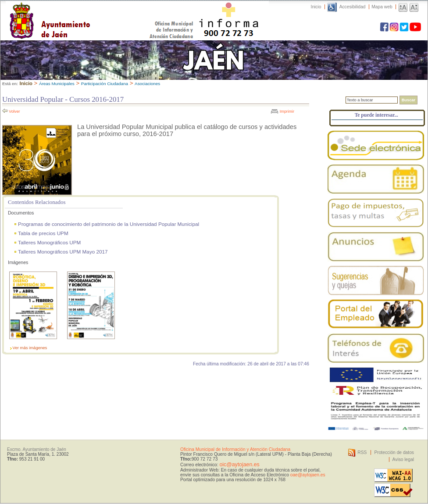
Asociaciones (147, 84)
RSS (362, 452)
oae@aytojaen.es (308, 475)
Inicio (316, 7)
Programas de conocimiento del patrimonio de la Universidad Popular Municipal (109, 224)
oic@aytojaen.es (239, 465)
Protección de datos (394, 452)
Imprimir (287, 111)
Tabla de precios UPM (43, 233)
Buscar (408, 100)
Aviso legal (403, 459)
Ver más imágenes (30, 348)
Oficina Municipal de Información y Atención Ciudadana (235, 449)
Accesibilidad (353, 7)
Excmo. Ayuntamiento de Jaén (37, 449)
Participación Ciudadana (105, 84)
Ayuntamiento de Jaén (88, 12)
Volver (14, 111)
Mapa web (382, 7)
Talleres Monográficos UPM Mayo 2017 (63, 252)
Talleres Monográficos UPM (49, 242)
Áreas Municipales (57, 84)
